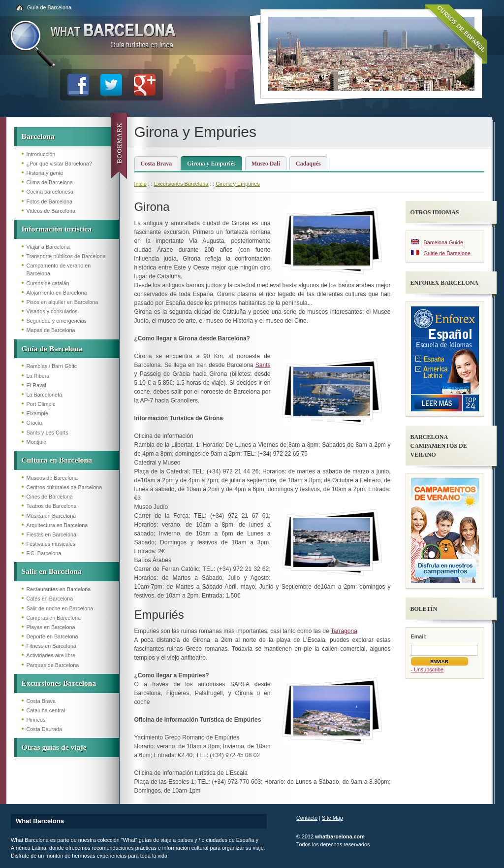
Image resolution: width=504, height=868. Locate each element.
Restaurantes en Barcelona (59, 589)
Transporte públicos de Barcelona (66, 256)
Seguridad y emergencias (57, 321)
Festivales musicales (51, 544)
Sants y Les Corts (47, 433)
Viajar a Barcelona (48, 247)
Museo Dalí (266, 164)
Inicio (141, 184)
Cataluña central (46, 710)
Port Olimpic (41, 404)
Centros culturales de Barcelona (64, 487)
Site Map (332, 818)
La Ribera (38, 376)
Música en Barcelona (51, 516)
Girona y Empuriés (211, 164)
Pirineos (36, 720)
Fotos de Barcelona (50, 201)
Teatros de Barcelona (52, 506)
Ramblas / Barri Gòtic (52, 366)
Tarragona (344, 631)
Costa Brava (41, 701)
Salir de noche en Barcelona (60, 608)
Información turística (57, 229)
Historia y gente (45, 173)
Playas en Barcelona (51, 627)
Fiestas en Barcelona (51, 534)
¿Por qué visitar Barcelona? (59, 164)
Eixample (37, 413)
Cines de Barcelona (50, 497)
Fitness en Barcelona (51, 646)
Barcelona (38, 136)
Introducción (41, 154)
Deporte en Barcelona (52, 636)
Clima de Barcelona (50, 182)
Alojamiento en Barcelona (57, 293)
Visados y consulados (52, 311)
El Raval (36, 385)
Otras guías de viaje (54, 747)
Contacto (307, 818)
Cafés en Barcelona (50, 599)
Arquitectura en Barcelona (57, 525)
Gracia (34, 423)
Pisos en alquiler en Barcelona (63, 302)
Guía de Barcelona (49, 7)
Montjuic (36, 442)
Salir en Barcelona (52, 571)
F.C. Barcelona (44, 553)
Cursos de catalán (48, 283)
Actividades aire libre (51, 655)
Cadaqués (308, 164)
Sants (263, 365)
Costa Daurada (45, 729)
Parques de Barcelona (53, 665)
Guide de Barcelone (447, 253)
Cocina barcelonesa (50, 192)
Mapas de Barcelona (51, 330)
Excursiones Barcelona (59, 683)
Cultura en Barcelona (57, 460)
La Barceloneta (45, 395)
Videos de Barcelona (51, 211)
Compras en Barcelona (54, 618)
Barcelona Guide (443, 242)
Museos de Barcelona (52, 478)
